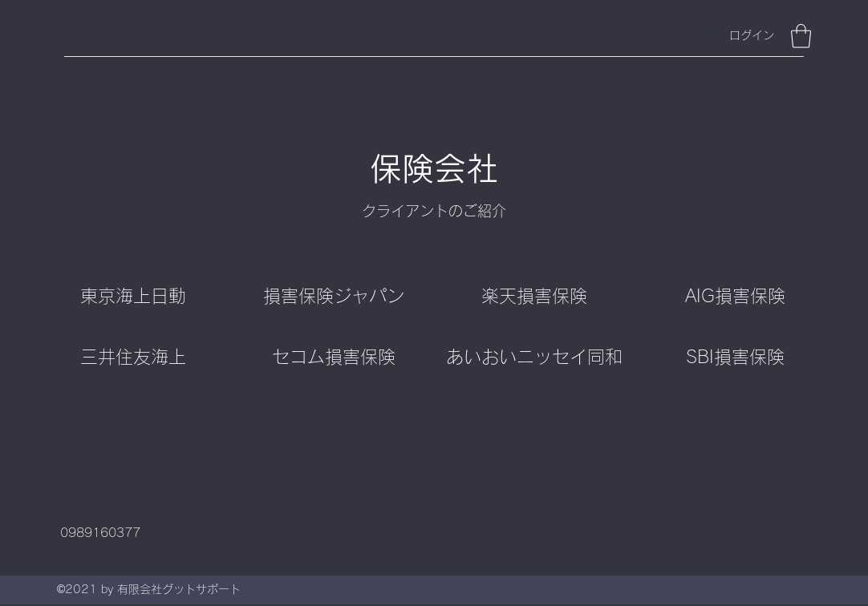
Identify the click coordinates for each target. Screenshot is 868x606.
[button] (801, 36)
